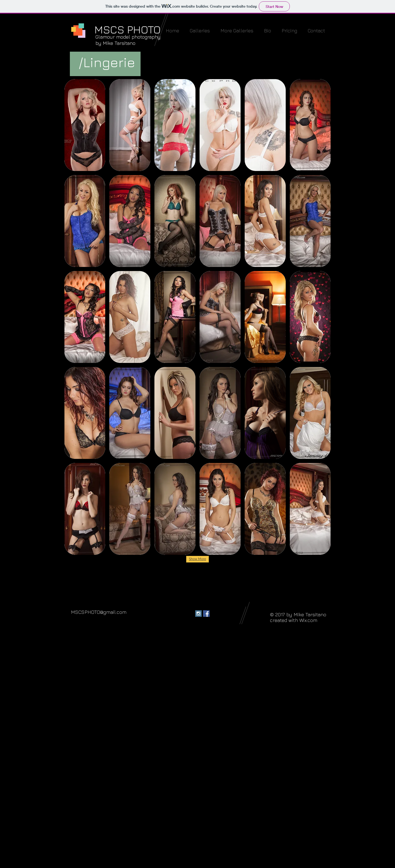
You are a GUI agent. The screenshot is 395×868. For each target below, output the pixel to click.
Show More (197, 559)
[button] (200, 31)
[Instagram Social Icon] (198, 614)
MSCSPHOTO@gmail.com (99, 612)
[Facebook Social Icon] (206, 614)
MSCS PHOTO (127, 29)
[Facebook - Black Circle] (191, 614)
